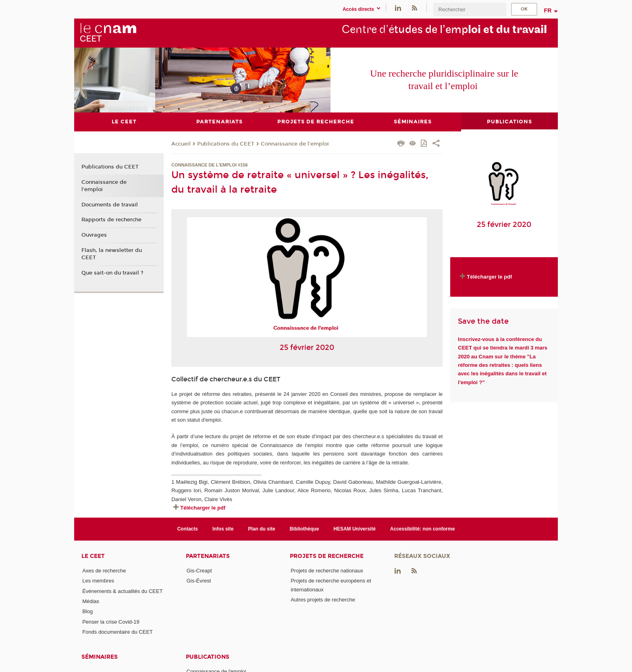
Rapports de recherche (111, 220)
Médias (91, 601)
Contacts (188, 528)
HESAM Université (354, 528)
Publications (208, 657)
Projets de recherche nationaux (327, 571)
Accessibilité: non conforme (423, 528)
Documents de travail (110, 204)
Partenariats (208, 556)
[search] (470, 9)
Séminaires (100, 657)
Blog (87, 611)
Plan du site (262, 528)
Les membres (98, 581)
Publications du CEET (226, 144)
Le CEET (93, 556)
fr (548, 10)
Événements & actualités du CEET (122, 591)
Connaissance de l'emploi (295, 144)
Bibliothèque (305, 528)
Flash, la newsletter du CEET (112, 254)
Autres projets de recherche (323, 600)
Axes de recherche (104, 571)
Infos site (223, 528)
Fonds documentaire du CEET (117, 632)
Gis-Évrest (199, 581)
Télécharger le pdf (203, 508)
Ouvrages (94, 235)
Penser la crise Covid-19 (111, 621)
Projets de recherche (327, 556)
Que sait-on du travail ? (112, 273)
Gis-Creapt (199, 571)
